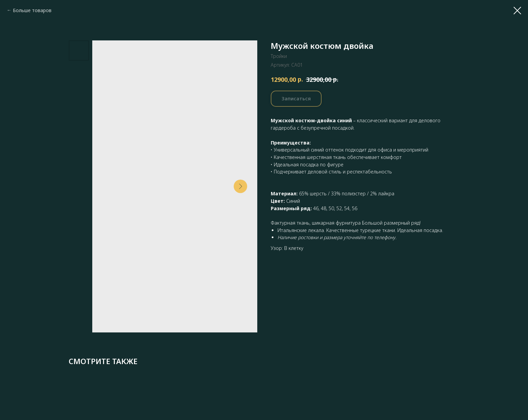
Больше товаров (32, 10)
